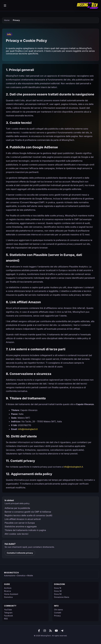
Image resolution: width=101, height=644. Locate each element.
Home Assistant (11, 594)
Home (7, 20)
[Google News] (45, 631)
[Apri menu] (5, 6)
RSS (6, 619)
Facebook (8, 616)
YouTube (8, 610)
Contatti (58, 613)
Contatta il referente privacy (20, 553)
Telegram (8, 613)
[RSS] (50, 631)
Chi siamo (58, 610)
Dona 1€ (58, 588)
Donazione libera (62, 597)
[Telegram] (62, 631)
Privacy (57, 616)
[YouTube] (56, 631)
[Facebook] (39, 631)
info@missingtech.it (28, 429)
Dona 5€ (58, 594)
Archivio (8, 588)
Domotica (8, 597)
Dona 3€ (58, 591)
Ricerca (7, 591)
